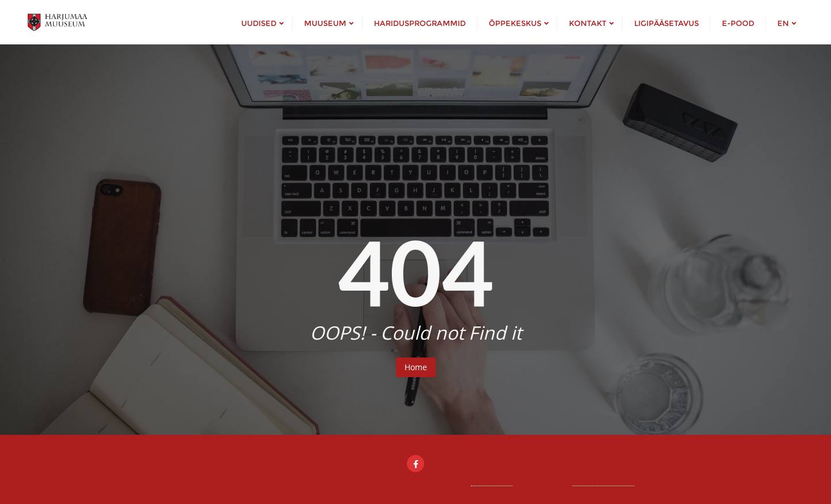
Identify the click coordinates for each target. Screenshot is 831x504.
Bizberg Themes (603, 479)
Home (416, 367)
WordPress (492, 479)
